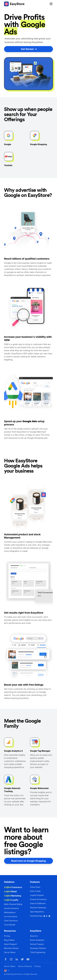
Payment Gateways (38, 908)
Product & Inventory (38, 899)
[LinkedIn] (17, 959)
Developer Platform (38, 948)
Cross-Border (10, 925)
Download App (40, 916)
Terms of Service (25, 966)
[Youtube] (28, 959)
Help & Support (10, 944)
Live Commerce (11, 916)
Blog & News (9, 940)
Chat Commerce (11, 921)
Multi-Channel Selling (13, 904)
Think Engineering (38, 952)
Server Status (10, 952)
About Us (34, 936)
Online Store (35, 887)
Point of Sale (35, 891)
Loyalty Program (37, 895)
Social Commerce (11, 908)
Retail (10, 891)
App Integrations (37, 912)
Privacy (38, 966)
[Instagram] (11, 959)
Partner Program (37, 944)
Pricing (7, 936)
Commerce (13, 887)
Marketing (13, 896)
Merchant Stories (11, 948)
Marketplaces (10, 912)
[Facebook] (6, 959)
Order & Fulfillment (38, 903)
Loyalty (11, 900)
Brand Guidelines (37, 940)
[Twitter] (22, 959)
